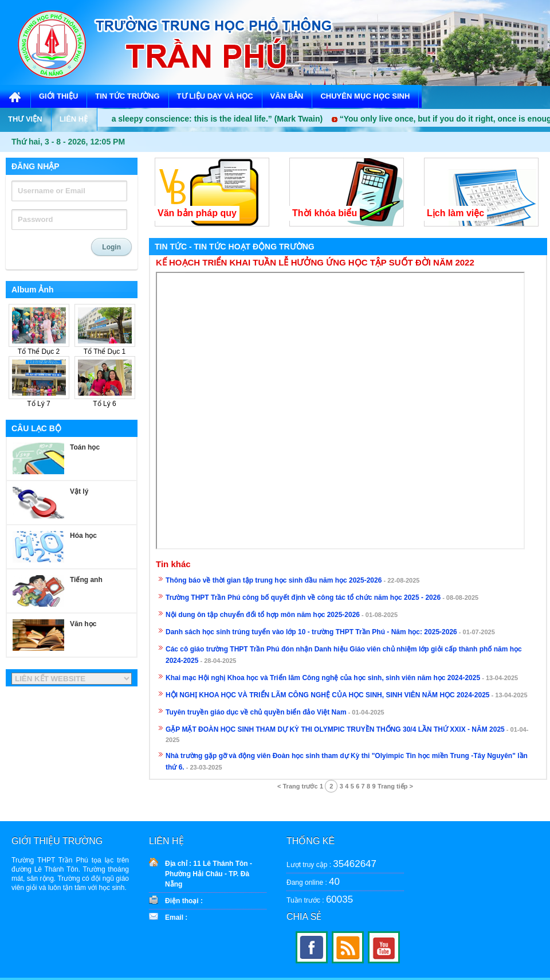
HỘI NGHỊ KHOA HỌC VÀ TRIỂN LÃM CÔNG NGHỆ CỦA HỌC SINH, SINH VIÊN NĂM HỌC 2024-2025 (328, 695)
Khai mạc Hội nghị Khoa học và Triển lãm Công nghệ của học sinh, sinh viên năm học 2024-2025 (323, 678)
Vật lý (79, 491)
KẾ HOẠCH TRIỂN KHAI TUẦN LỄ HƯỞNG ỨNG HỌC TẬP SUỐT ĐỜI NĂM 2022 (315, 263)
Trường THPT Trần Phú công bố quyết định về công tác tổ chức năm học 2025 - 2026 (303, 598)
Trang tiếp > (395, 786)
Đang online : (313, 882)
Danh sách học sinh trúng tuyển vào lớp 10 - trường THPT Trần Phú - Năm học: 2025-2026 (311, 632)
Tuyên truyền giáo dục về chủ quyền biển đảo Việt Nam (256, 712)
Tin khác (173, 564)
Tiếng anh (86, 580)
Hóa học (83, 536)
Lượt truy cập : (331, 864)
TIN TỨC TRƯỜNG (127, 96)
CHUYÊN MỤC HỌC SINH (365, 96)
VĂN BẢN (287, 96)
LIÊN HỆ (74, 119)
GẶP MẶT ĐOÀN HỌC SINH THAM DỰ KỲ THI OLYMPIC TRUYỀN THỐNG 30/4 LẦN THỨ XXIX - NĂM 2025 (335, 729)
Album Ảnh (33, 290)
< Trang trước (298, 786)
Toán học (85, 447)
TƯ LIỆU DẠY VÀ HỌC (215, 96)
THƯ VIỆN (25, 119)
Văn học (83, 624)
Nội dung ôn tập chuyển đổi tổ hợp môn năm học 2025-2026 (263, 615)
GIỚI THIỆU (58, 96)
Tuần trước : (320, 899)
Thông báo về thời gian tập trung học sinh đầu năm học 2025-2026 (274, 580)
